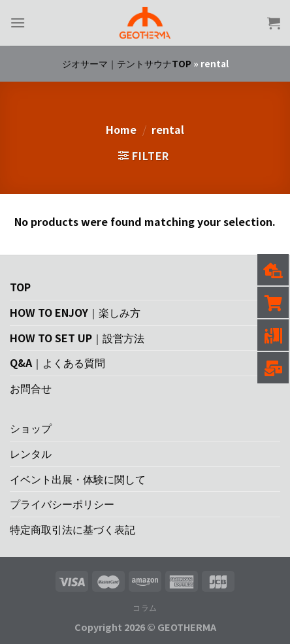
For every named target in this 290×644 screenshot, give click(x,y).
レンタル (31, 453)
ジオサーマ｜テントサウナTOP (127, 63)
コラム (145, 607)
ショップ (31, 428)
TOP (20, 287)
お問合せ (31, 388)
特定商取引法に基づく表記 (72, 529)
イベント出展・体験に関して (78, 479)
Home (121, 129)
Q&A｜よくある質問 (57, 362)
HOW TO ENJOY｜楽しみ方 (75, 312)
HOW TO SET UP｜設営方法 (77, 338)
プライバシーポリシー (62, 504)
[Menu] (18, 23)
